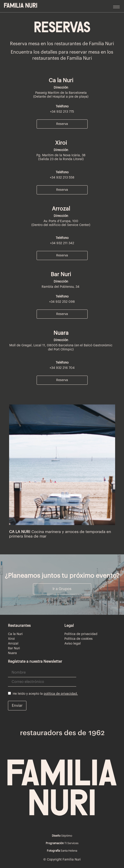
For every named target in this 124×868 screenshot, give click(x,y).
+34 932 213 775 (62, 112)
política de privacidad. (61, 694)
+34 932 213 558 (62, 178)
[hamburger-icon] (116, 7)
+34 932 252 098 (62, 302)
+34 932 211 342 (62, 243)
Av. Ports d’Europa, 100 (61, 221)
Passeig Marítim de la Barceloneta (61, 93)
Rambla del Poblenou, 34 (61, 287)
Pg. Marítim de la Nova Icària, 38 (61, 155)
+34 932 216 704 (62, 368)
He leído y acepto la (43, 694)
